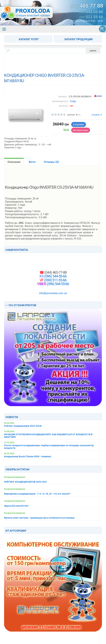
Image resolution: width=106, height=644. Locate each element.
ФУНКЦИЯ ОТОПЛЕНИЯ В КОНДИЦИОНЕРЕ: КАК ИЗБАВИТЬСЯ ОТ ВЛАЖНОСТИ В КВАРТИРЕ (48, 436)
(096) (91, 12)
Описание (14, 162)
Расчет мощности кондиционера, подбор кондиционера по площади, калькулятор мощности (49, 447)
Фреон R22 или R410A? (16, 506)
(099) (91, 17)
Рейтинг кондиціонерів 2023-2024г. (23, 426)
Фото (32, 162)
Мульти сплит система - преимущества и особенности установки (39, 518)
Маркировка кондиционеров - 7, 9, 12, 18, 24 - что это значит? (37, 494)
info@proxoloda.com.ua (53, 293)
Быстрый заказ (81, 130)
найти (93, 51)
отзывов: (97, 115)
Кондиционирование (15, 477)
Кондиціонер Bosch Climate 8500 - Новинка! (28, 456)
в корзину (78, 124)
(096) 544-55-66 (55, 276)
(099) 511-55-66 (55, 280)
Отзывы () (51, 162)
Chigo (73, 101)
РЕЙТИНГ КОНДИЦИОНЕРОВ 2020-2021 (26, 482)
